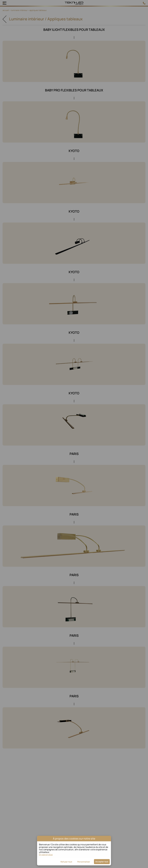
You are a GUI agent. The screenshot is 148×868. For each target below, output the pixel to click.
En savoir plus (46, 855)
